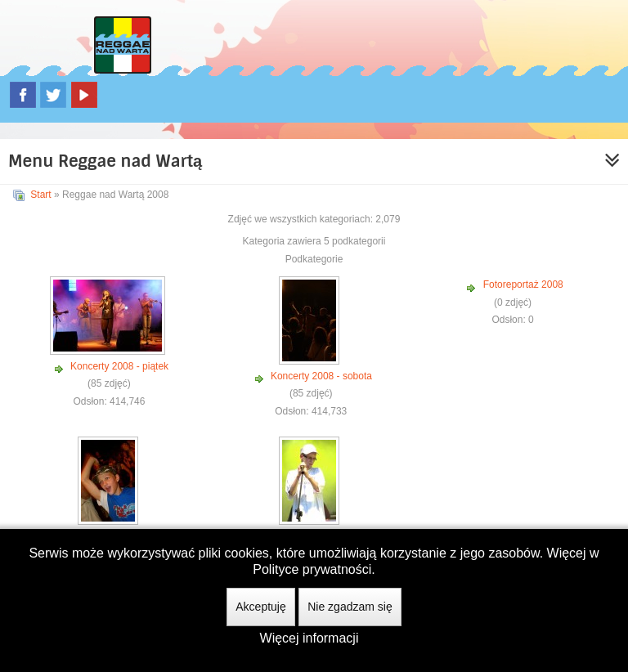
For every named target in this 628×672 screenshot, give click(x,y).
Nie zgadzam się (350, 607)
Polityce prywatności (312, 569)
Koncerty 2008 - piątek (119, 366)
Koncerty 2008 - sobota (321, 376)
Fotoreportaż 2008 (523, 284)
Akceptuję (260, 607)
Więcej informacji (310, 638)
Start (40, 195)
